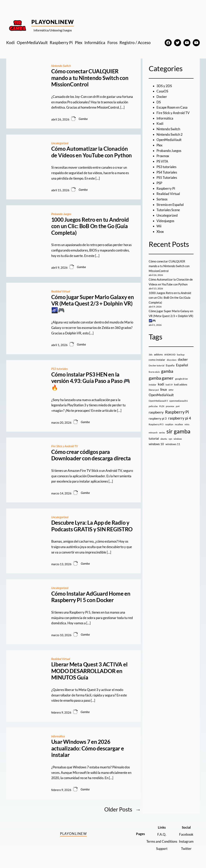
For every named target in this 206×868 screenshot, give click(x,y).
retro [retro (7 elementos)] (187, 424)
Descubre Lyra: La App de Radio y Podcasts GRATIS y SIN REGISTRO (92, 526)
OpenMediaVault (169, 140)
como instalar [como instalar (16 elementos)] (157, 360)
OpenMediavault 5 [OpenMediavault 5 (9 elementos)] (158, 401)
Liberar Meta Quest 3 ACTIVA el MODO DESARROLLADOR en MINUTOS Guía (89, 671)
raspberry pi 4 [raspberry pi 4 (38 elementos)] (180, 418)
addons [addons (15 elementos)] (158, 354)
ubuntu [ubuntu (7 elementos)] (164, 439)
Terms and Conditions (162, 841)
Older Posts (122, 809)
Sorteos (162, 199)
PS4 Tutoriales (167, 172)
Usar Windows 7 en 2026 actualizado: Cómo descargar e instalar (88, 748)
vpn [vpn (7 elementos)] (170, 439)
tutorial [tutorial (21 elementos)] (154, 438)
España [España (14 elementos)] (170, 365)
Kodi (160, 124)
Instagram (186, 841)
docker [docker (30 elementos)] (183, 359)
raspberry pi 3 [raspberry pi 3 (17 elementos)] (158, 418)
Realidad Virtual (61, 291)
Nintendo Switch (61, 66)
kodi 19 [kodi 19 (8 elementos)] (169, 384)
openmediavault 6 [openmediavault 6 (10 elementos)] (179, 401)
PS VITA (162, 161)
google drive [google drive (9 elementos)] (181, 379)
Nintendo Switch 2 (170, 134)
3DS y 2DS (164, 86)
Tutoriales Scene (168, 210)
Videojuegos (165, 221)
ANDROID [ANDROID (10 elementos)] (170, 354)
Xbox (160, 232)
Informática (58, 736)
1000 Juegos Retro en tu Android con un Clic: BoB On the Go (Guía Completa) (90, 226)
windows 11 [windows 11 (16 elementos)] (173, 444)
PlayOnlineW (53, 22)
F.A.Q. (162, 834)
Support (162, 848)
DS (159, 102)
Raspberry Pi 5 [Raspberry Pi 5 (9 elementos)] (156, 424)
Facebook (186, 834)
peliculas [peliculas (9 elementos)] (153, 406)
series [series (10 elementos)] (162, 432)
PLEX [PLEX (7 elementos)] (162, 406)
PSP (159, 183)
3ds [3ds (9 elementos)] (151, 354)
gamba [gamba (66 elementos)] (167, 371)
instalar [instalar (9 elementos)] (153, 384)
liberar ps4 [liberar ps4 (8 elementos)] (154, 390)
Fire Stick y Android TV (65, 446)
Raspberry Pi (166, 188)
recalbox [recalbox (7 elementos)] (179, 424)
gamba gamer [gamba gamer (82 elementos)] (161, 378)
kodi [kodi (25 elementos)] (161, 384)
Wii (159, 226)
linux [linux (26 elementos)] (164, 389)
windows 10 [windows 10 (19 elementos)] (156, 444)
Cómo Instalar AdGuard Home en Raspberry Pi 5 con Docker (91, 597)
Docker (162, 97)
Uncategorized (60, 143)
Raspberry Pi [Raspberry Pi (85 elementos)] (177, 412)
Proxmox (163, 156)
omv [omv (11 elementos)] (171, 390)
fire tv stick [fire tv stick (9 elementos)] (154, 372)
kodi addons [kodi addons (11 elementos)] (181, 384)
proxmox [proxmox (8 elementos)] (170, 406)
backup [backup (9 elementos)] (181, 354)
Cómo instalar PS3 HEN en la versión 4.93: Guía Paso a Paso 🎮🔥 (91, 381)
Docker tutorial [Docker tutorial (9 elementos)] (156, 365)
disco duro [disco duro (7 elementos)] (172, 360)
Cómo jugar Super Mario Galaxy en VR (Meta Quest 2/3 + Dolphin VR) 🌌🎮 (93, 304)
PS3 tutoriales (60, 369)
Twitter (186, 848)
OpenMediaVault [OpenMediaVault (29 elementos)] (161, 395)
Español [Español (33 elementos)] (182, 365)
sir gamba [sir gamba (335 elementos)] (178, 431)
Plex (160, 145)
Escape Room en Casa (172, 107)
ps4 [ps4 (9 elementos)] (178, 406)
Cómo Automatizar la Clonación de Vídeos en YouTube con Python (92, 152)
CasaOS (162, 91)
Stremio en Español (170, 204)
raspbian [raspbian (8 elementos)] (169, 424)
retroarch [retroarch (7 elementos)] (153, 432)
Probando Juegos (62, 214)
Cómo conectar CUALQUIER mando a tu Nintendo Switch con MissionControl (90, 78)
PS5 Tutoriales (167, 178)
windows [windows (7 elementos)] (178, 439)
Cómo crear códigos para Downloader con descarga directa (91, 455)
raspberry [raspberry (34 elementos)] (156, 412)
